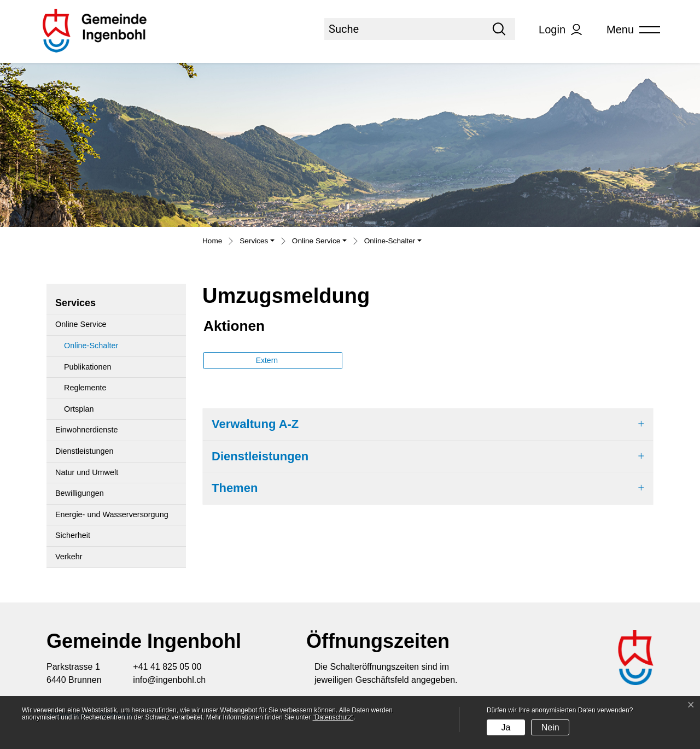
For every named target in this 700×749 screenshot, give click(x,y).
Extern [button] (268, 360)
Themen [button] (235, 488)
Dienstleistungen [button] (260, 456)
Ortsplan (79, 409)
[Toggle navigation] (629, 30)
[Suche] (404, 29)
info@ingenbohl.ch (169, 680)
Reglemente (85, 388)
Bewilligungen (80, 493)
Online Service (81, 324)
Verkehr (69, 557)
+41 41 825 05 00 (167, 667)
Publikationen (87, 367)
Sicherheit (73, 535)
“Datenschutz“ (333, 717)
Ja (506, 727)
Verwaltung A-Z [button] (255, 424)
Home (212, 241)
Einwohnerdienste (86, 430)
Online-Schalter (91, 349)
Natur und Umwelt (87, 472)
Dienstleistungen (84, 451)
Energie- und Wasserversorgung (112, 514)
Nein (550, 727)
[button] (257, 242)
